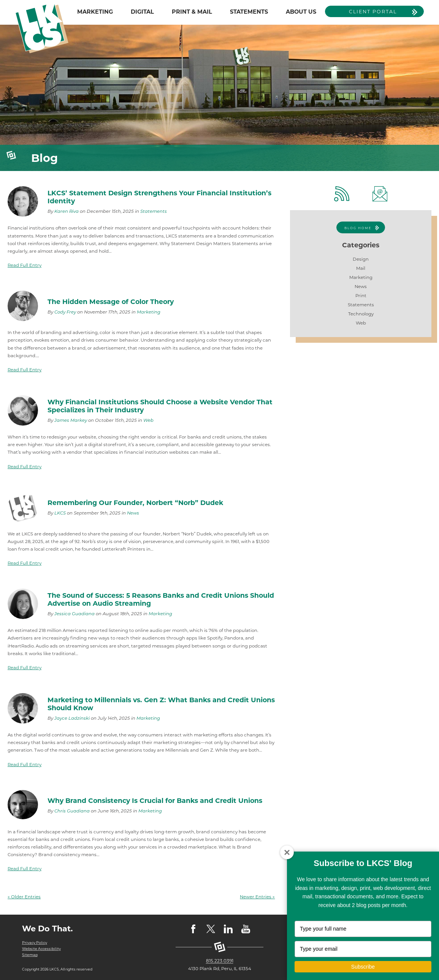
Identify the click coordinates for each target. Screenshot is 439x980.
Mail (361, 268)
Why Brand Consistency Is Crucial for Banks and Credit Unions (155, 800)
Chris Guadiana (72, 811)
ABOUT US (301, 12)
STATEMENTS (249, 12)
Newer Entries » (257, 897)
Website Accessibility (40, 949)
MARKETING (95, 12)
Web (148, 420)
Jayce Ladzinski (72, 718)
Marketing (149, 312)
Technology (361, 314)
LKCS (60, 513)
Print (361, 296)
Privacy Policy (34, 943)
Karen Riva (67, 211)
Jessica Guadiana (74, 614)
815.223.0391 (219, 961)
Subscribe (363, 967)
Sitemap (29, 955)
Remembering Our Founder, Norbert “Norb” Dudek (135, 503)
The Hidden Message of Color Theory (111, 302)
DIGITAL (142, 12)
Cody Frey (65, 312)
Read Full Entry (25, 265)
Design (361, 259)
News (133, 513)
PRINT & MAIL (192, 12)
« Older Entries (24, 897)
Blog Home (358, 228)
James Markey (71, 420)
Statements (154, 211)
